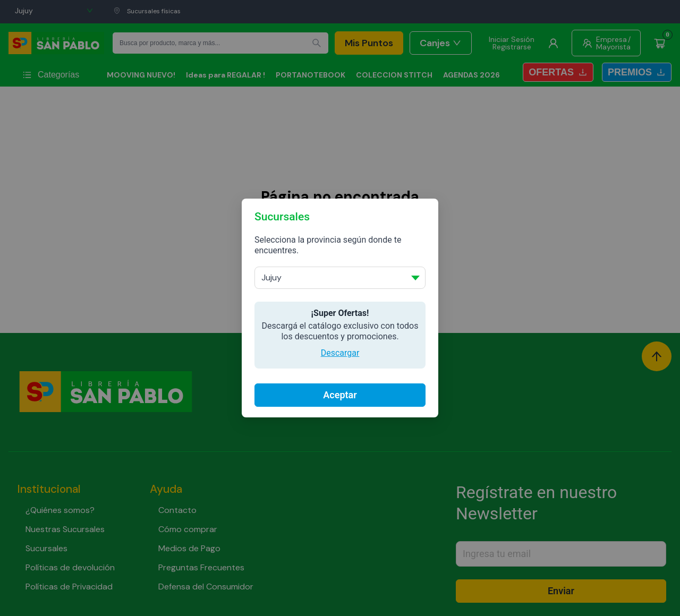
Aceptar (340, 395)
